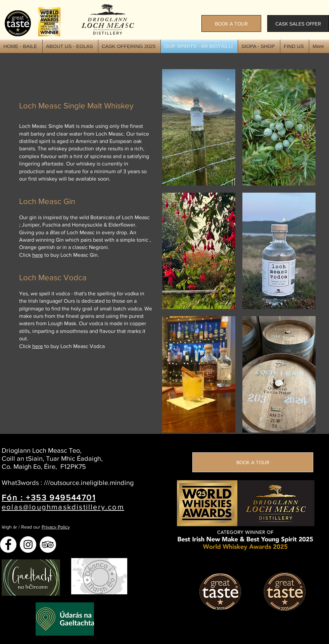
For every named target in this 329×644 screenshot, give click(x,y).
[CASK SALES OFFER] (298, 23)
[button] (259, 46)
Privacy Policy (56, 527)
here (38, 255)
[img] (199, 127)
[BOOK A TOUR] (231, 23)
